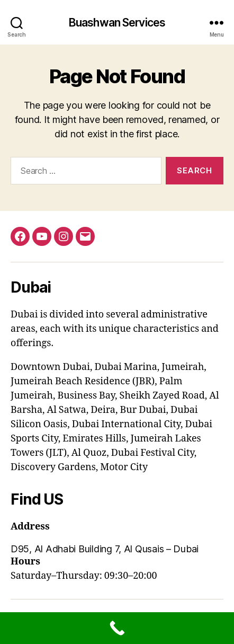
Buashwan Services (117, 23)
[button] (117, 549)
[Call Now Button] (117, 628)
